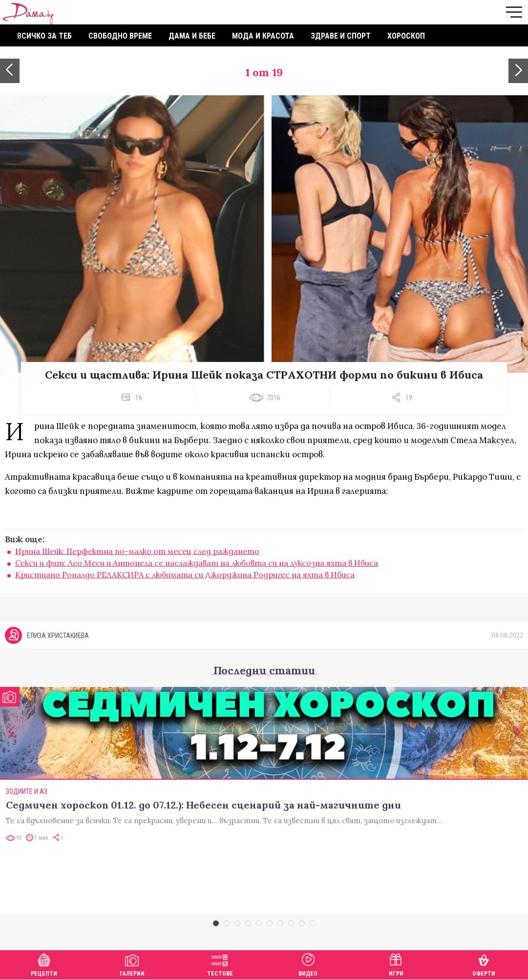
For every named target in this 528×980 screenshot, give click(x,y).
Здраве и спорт (341, 36)
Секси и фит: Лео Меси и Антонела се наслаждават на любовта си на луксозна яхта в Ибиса (197, 563)
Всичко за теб (44, 36)
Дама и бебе (192, 36)
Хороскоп (406, 36)
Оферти (484, 964)
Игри (396, 964)
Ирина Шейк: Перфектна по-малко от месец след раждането (137, 551)
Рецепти (44, 964)
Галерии (132, 964)
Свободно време (120, 36)
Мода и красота (263, 36)
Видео (308, 964)
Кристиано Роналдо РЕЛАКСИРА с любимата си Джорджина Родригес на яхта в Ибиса (185, 575)
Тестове (220, 964)
